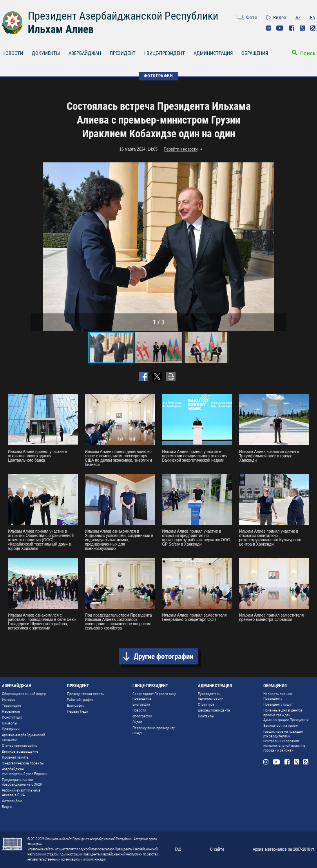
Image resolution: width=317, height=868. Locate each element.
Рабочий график (80, 700)
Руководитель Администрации (211, 696)
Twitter (302, 28)
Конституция (12, 717)
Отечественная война (20, 745)
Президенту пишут (278, 704)
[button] (279, 247)
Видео (280, 17)
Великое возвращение (20, 751)
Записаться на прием (281, 725)
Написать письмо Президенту (278, 696)
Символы (10, 723)
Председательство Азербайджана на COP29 (22, 782)
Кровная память (15, 757)
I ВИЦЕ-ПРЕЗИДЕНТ (165, 53)
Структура (206, 704)
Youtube (280, 28)
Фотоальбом (12, 801)
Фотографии (142, 716)
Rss (313, 28)
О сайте (217, 849)
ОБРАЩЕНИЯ (255, 53)
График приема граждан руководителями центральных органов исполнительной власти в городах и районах (284, 741)
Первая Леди (78, 711)
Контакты (206, 716)
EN (313, 17)
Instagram (269, 28)
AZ (298, 17)
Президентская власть (86, 694)
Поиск (308, 53)
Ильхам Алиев (61, 29)
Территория (12, 705)
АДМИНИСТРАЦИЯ (213, 53)
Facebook (292, 28)
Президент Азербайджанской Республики (123, 16)
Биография (76, 705)
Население (11, 711)
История (9, 700)
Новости (139, 710)
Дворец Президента (214, 710)
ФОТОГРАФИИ (158, 76)
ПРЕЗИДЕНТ (123, 53)
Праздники (11, 729)
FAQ (178, 849)
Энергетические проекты (23, 763)
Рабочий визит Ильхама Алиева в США (21, 792)
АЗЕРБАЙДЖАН (85, 53)
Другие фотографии (163, 656)
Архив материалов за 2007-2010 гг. (284, 849)
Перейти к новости (181, 149)
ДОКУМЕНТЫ (46, 53)
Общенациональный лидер (24, 694)
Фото (252, 17)
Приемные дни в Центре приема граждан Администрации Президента (286, 715)
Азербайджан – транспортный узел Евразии (25, 771)
